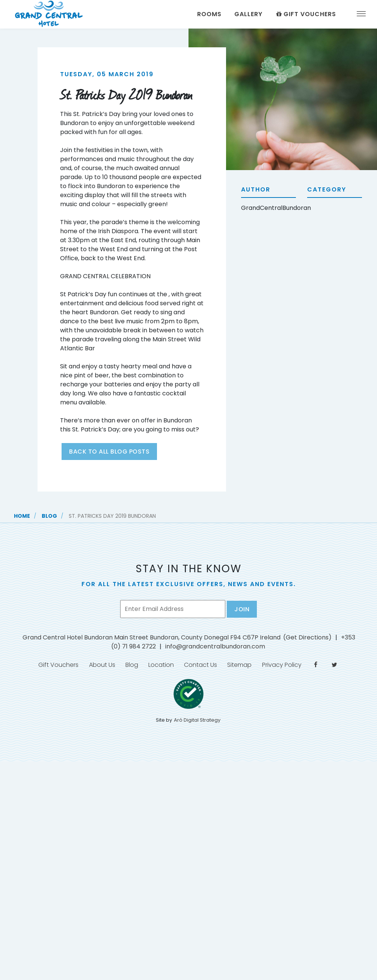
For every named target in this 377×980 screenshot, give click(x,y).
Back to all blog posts (109, 452)
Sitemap (242, 667)
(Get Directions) (307, 637)
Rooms (209, 14)
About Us (94, 667)
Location (158, 667)
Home (22, 516)
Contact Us (201, 667)
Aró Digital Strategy (197, 724)
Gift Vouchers (306, 14)
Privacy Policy (287, 667)
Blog (49, 516)
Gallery (248, 14)
